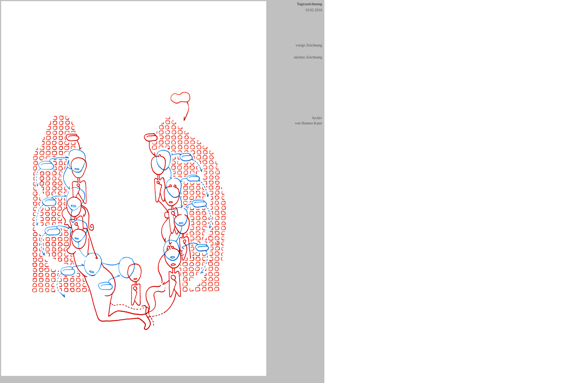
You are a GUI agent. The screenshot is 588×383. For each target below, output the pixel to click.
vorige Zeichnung (309, 45)
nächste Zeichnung (308, 57)
